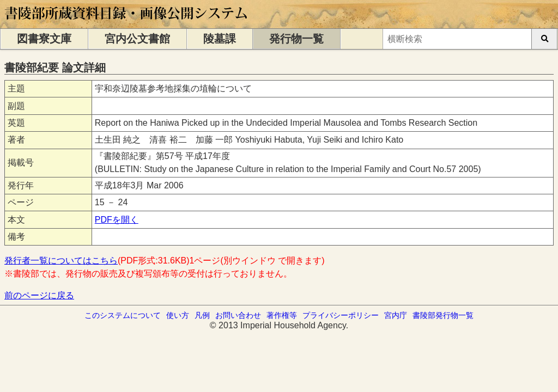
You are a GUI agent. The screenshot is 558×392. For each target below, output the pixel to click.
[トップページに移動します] (127, 23)
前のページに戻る (39, 295)
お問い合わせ (238, 315)
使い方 (178, 315)
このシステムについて (123, 315)
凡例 (202, 315)
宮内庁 (396, 315)
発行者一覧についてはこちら (61, 261)
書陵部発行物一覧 (443, 315)
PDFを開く (117, 220)
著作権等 (282, 315)
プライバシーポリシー (341, 315)
